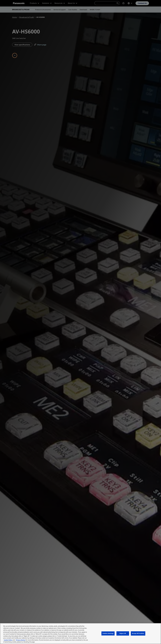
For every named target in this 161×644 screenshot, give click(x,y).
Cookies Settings (108, 633)
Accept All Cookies (138, 633)
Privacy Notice (21, 640)
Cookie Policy (8, 640)
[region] (80, 634)
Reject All (123, 633)
